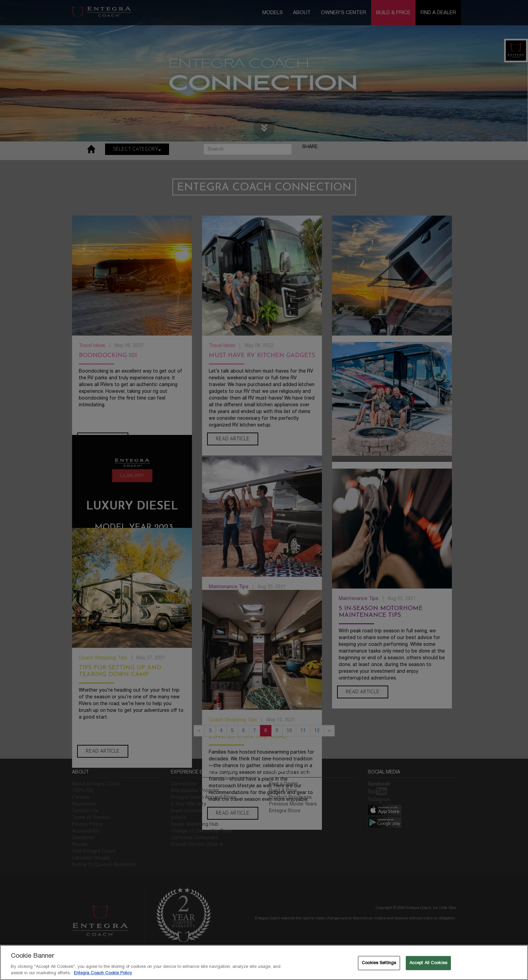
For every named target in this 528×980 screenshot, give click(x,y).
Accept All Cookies (428, 963)
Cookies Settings (379, 963)
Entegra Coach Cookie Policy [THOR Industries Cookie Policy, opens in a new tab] (103, 973)
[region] (264, 962)
